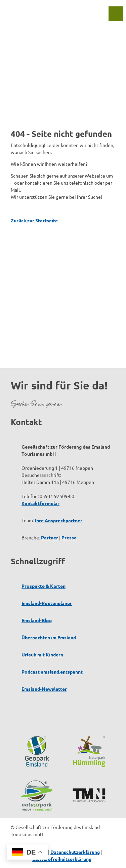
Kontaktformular (40, 503)
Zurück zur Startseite (34, 220)
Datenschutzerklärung (75, 852)
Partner (50, 537)
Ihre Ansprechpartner (59, 520)
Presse (69, 537)
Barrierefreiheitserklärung (62, 859)
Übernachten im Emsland (49, 637)
